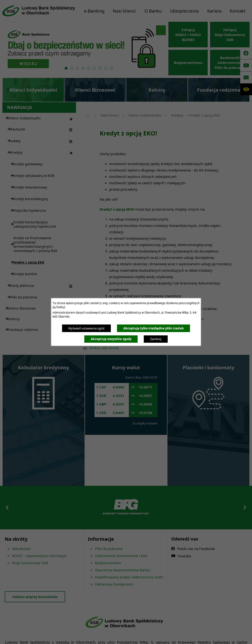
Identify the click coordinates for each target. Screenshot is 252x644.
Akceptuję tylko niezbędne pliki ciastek (154, 328)
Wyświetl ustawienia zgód (86, 328)
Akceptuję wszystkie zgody (111, 339)
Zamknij (156, 339)
